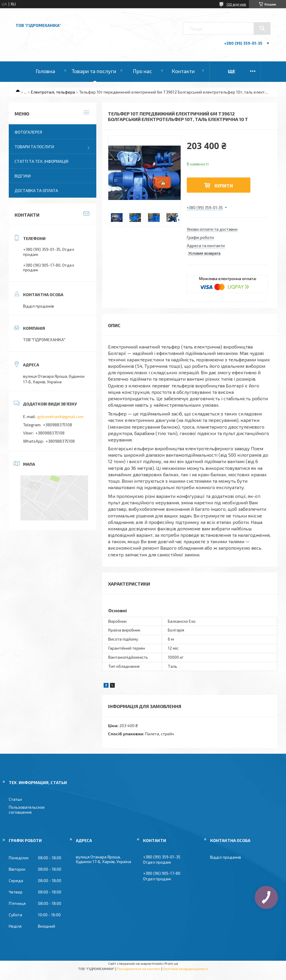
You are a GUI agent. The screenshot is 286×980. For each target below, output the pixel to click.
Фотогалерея (28, 132)
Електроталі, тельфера (53, 92)
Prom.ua (171, 963)
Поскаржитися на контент (139, 969)
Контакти (183, 71)
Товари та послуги (94, 71)
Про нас (142, 71)
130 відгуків (236, 4)
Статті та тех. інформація (41, 161)
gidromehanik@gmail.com (60, 416)
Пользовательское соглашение (27, 810)
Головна (45, 71)
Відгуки (23, 176)
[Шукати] (262, 28)
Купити (224, 186)
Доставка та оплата (36, 190)
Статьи (15, 799)
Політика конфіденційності (185, 969)
